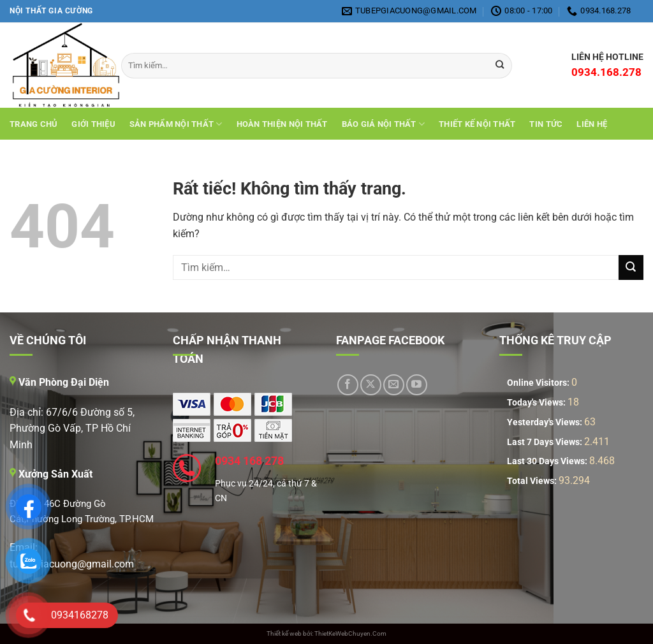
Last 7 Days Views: (546, 442)
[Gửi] (631, 267)
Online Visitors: (539, 383)
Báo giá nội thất (384, 124)
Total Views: (533, 481)
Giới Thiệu (93, 124)
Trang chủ (33, 124)
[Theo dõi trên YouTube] (417, 385)
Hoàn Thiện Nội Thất (282, 124)
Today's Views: (537, 403)
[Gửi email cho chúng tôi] (394, 385)
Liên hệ (592, 124)
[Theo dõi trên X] (371, 385)
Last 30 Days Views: (548, 461)
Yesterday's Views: (546, 422)
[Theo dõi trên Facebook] (348, 385)
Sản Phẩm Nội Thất (176, 124)
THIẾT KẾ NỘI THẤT (477, 124)
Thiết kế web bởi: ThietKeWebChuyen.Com (326, 633)
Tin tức (546, 124)
